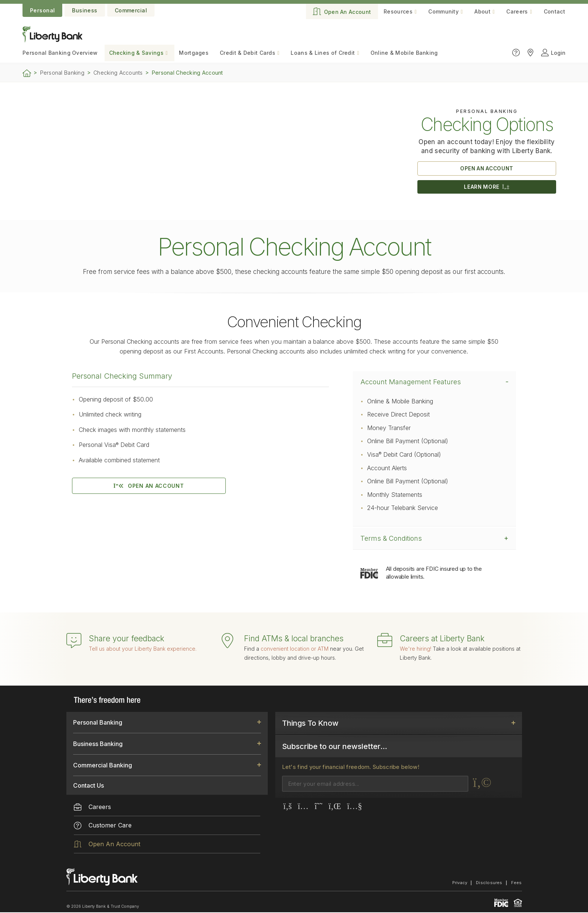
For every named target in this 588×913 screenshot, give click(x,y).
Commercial (131, 10)
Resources (398, 11)
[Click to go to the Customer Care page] (516, 53)
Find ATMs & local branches (294, 639)
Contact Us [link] (88, 786)
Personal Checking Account (187, 73)
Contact (554, 11)
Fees (517, 883)
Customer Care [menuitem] (103, 826)
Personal (42, 10)
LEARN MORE (487, 187)
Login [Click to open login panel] (553, 53)
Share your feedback (127, 639)
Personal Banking (62, 73)
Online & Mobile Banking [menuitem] (404, 53)
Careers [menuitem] (92, 808)
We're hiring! (415, 649)
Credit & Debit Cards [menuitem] (247, 53)
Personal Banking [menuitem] (60, 53)
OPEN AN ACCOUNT (487, 169)
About (482, 11)
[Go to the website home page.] (52, 40)
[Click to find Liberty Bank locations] (530, 53)
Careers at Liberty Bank (442, 639)
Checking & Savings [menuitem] (136, 53)
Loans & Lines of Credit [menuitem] (323, 53)
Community (443, 11)
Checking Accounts (118, 73)
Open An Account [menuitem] (107, 845)
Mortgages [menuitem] (194, 53)
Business (85, 10)
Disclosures (489, 883)
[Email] (375, 784)
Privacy (460, 883)
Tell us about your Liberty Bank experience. (143, 649)
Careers (517, 11)
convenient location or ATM (295, 649)
